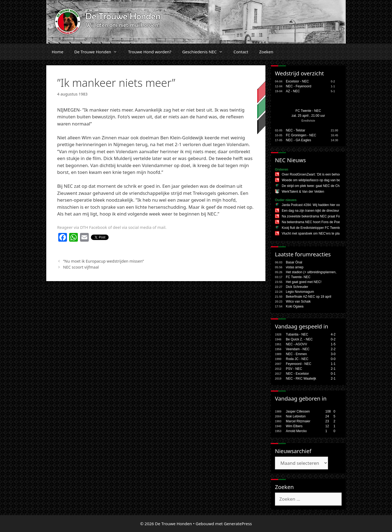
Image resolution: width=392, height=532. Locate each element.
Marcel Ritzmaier (298, 421)
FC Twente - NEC (308, 111)
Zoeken (266, 52)
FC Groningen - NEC (301, 135)
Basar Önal (294, 262)
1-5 (333, 344)
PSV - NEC (294, 369)
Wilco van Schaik (298, 302)
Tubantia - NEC (297, 334)
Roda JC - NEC (297, 359)
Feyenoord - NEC (298, 364)
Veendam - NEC (298, 349)
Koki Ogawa (295, 306)
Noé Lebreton (296, 416)
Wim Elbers (294, 426)
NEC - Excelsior (297, 374)
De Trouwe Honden (99, 52)
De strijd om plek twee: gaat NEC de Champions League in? (325, 186)
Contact (241, 52)
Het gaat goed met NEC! (304, 282)
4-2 (333, 334)
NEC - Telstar (295, 130)
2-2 (333, 349)
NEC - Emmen (296, 354)
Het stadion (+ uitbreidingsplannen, (311, 272)
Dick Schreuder (297, 287)
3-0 (333, 354)
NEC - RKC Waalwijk (301, 379)
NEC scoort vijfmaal (81, 267)
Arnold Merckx (296, 431)
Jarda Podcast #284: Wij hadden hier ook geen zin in (320, 205)
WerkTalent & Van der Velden (303, 192)
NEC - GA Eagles (298, 140)
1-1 (333, 364)
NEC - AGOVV (296, 344)
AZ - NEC (293, 91)
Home (58, 52)
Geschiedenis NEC (205, 52)
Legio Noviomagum (300, 292)
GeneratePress (238, 524)
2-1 (333, 369)
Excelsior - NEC (297, 81)
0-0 (333, 359)
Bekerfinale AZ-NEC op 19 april (309, 297)
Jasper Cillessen (298, 411)
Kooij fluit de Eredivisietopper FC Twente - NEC (316, 228)
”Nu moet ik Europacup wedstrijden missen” (104, 261)
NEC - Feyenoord (298, 86)
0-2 (333, 339)
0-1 (333, 374)
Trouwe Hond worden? (150, 52)
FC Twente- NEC (298, 277)
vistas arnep (295, 267)
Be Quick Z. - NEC (299, 339)
